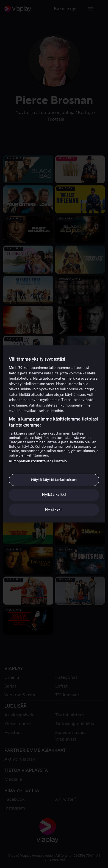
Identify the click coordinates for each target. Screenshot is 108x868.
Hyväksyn (54, 510)
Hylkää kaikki (54, 495)
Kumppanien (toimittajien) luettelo (38, 461)
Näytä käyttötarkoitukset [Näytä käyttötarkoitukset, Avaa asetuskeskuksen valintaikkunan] (54, 480)
